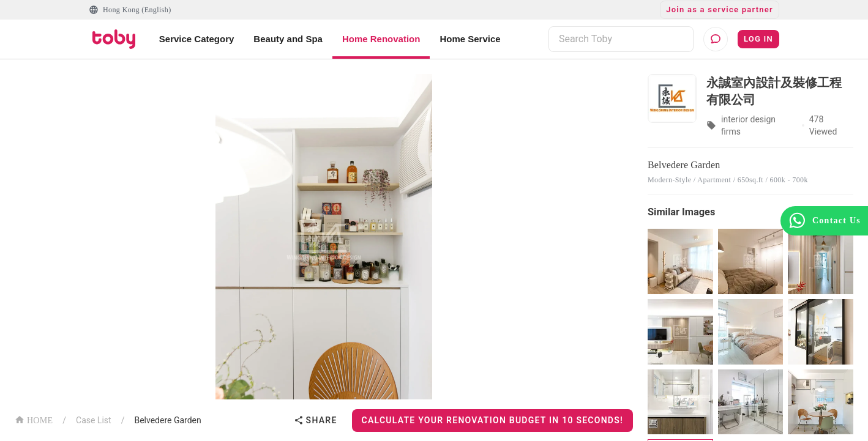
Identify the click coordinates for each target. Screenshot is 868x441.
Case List (94, 420)
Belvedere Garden (167, 420)
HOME (34, 419)
